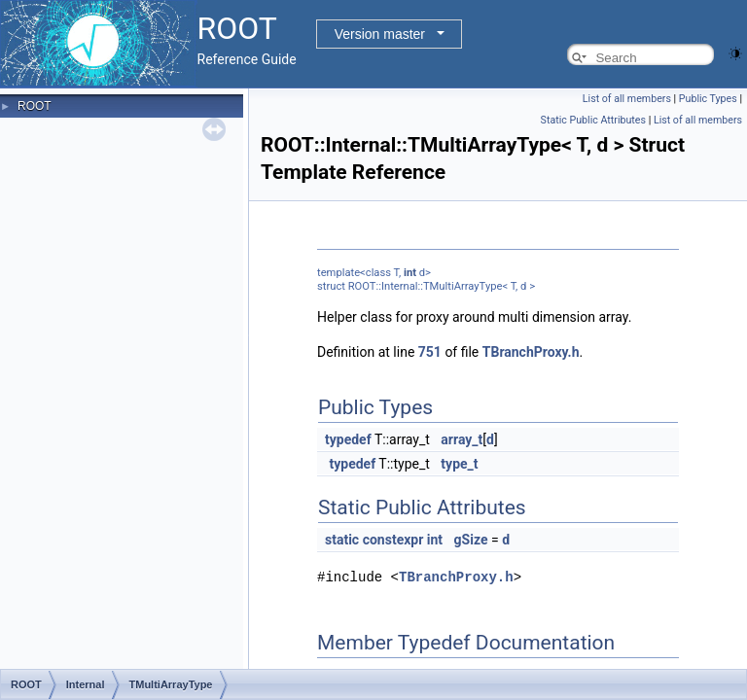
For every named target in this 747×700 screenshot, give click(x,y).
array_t (462, 439)
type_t (459, 464)
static (342, 540)
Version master (380, 34)
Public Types (708, 99)
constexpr (393, 540)
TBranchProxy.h (531, 352)
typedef (348, 439)
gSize (471, 540)
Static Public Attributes (593, 120)
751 (430, 352)
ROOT (35, 106)
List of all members (627, 99)
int (410, 273)
